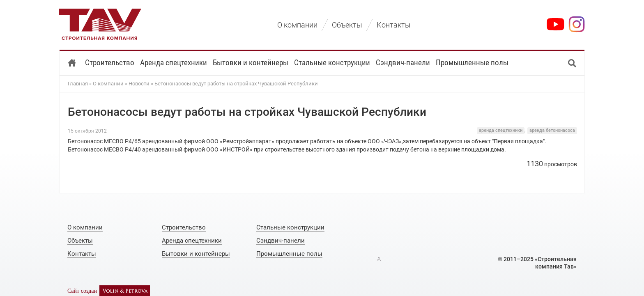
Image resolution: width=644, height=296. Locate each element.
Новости (139, 84)
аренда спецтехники (501, 130)
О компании (108, 84)
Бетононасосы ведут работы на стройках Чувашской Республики (236, 84)
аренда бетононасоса (552, 130)
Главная (78, 84)
